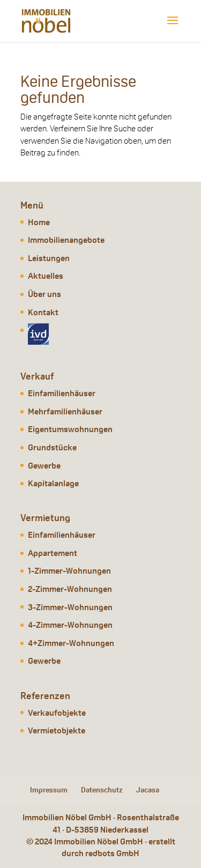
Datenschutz (102, 790)
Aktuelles (46, 276)
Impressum (49, 790)
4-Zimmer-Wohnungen (70, 625)
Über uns (44, 294)
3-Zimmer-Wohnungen (70, 607)
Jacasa (148, 790)
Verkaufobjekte (57, 713)
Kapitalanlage (53, 483)
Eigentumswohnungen (70, 429)
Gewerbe (44, 466)
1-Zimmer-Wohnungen (69, 571)
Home (39, 222)
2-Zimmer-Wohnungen (70, 589)
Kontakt (43, 312)
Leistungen (49, 258)
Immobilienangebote (66, 240)
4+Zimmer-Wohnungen (71, 643)
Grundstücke (52, 447)
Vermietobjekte (57, 730)
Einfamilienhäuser (62, 393)
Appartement (53, 553)
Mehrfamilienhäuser (65, 411)
